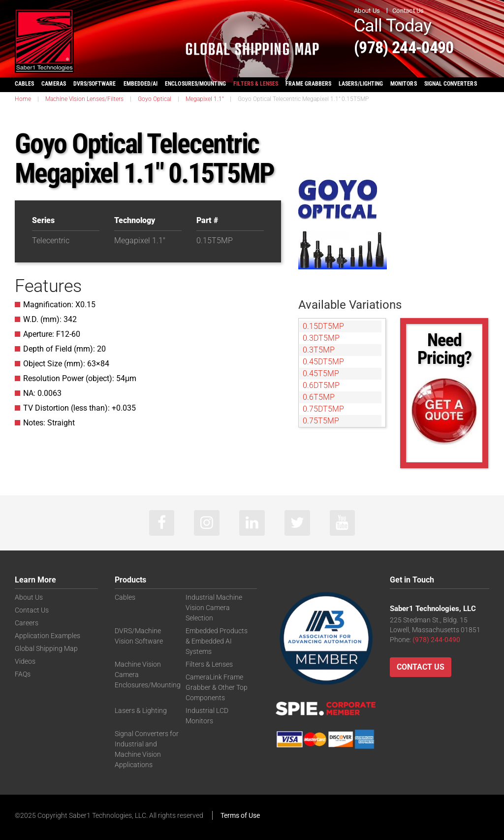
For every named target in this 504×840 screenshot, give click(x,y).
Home (23, 99)
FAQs (23, 673)
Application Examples (47, 636)
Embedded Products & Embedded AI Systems (217, 641)
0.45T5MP (321, 373)
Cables (125, 599)
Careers (27, 623)
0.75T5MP (321, 421)
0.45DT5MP (323, 362)
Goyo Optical (155, 99)
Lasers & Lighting (141, 707)
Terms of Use (240, 814)
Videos (25, 660)
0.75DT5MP (323, 409)
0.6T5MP (319, 397)
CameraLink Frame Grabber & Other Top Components (217, 685)
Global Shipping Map (46, 648)
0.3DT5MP (321, 338)
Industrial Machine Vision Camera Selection (214, 609)
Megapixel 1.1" (205, 99)
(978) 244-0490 (416, 46)
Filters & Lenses (209, 663)
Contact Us (408, 11)
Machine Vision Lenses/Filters (84, 99)
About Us (367, 11)
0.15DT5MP (323, 326)
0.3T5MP (319, 350)
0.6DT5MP (321, 385)
